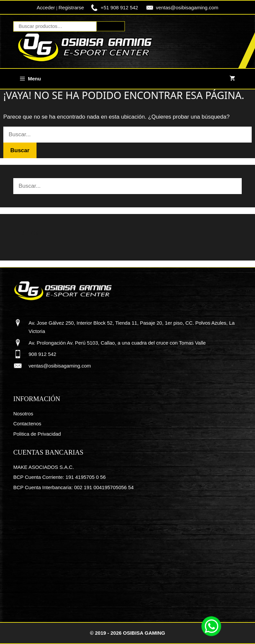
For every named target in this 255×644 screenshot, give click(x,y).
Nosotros (23, 414)
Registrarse (71, 7)
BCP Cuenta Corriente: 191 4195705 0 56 (59, 477)
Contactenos (27, 424)
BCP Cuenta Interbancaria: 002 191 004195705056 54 (74, 487)
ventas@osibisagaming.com (187, 7)
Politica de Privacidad (37, 434)
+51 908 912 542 (119, 7)
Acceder (46, 7)
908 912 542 (42, 354)
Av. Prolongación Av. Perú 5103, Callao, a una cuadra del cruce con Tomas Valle (117, 343)
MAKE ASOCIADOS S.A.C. (44, 467)
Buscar (111, 26)
